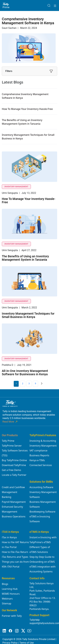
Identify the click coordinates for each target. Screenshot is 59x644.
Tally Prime (8, 441)
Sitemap (7, 603)
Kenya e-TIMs (37, 460)
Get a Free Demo (11, 470)
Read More (10, 422)
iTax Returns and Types (15, 557)
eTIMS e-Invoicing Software (40, 519)
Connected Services (41, 465)
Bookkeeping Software (42, 512)
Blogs (5, 584)
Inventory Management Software (43, 495)
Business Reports (39, 455)
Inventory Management (43, 446)
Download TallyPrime (14, 465)
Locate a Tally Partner (14, 475)
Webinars (7, 599)
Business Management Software (43, 504)
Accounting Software (41, 487)
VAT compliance (38, 451)
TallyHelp (35, 620)
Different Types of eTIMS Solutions (40, 550)
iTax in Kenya (9, 537)
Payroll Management (14, 502)
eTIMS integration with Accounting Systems (43, 569)
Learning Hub (10, 589)
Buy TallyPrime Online (14, 460)
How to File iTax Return (15, 552)
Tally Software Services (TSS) (15, 453)
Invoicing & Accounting (43, 441)
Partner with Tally (12, 616)
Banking (7, 497)
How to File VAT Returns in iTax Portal (15, 545)
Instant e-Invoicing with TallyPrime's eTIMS (43, 540)
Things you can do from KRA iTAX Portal (15, 564)
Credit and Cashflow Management (13, 490)
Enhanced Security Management (12, 509)
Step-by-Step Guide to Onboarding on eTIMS (42, 559)
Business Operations (14, 516)
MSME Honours (11, 594)
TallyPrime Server (12, 446)
